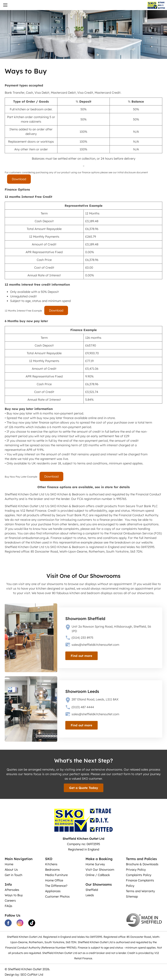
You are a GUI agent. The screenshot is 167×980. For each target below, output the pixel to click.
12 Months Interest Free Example (23, 311)
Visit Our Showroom (100, 870)
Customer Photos (57, 896)
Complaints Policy (139, 875)
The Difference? (56, 886)
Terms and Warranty (140, 891)
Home (9, 864)
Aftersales (12, 890)
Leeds (90, 895)
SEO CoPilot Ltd (32, 975)
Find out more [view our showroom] (81, 656)
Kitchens (51, 864)
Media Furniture (56, 875)
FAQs (9, 906)
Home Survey (95, 864)
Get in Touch (13, 875)
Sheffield (92, 890)
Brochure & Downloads (142, 864)
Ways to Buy (14, 895)
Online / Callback (98, 875)
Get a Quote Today (84, 788)
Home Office (54, 880)
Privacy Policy (136, 870)
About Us (11, 870)
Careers (10, 901)
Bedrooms (52, 870)
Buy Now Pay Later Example (21, 477)
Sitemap (132, 896)
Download (19, 179)
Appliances (53, 891)
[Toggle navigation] (5, 6)
